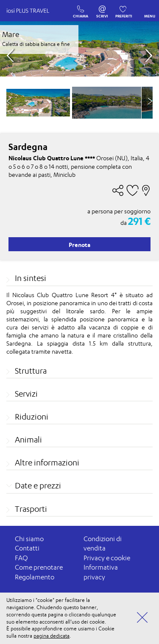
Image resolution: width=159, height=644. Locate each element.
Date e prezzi (38, 485)
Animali (28, 440)
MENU (150, 10)
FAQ (21, 558)
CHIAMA (81, 7)
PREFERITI (124, 7)
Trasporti (31, 509)
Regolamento (35, 577)
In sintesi (31, 278)
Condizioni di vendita (103, 544)
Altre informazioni (47, 462)
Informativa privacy (101, 572)
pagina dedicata (52, 636)
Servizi (26, 394)
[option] (107, 103)
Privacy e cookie (107, 558)
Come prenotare (39, 567)
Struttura (31, 371)
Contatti (27, 548)
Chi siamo (29, 539)
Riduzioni (32, 417)
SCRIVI (102, 7)
